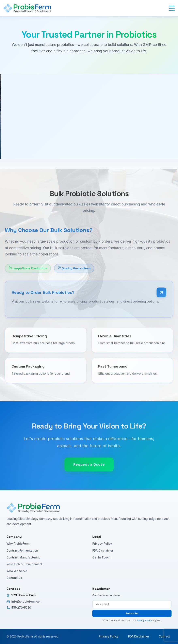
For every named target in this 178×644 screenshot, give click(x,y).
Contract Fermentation (22, 550)
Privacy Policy (102, 544)
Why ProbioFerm (18, 544)
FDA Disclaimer (103, 550)
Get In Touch (101, 557)
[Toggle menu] (172, 8)
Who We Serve (17, 571)
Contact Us (14, 578)
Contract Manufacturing (23, 557)
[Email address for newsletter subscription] (132, 604)
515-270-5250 (21, 608)
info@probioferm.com (27, 601)
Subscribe (132, 613)
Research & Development (24, 564)
